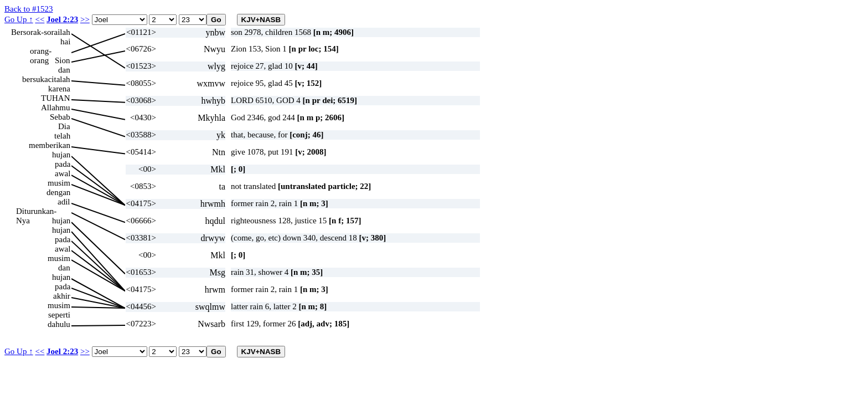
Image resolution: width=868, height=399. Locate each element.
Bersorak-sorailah (41, 32)
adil (64, 202)
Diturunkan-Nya (36, 211)
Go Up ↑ (19, 19)
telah (62, 136)
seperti (59, 315)
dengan (58, 192)
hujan (61, 155)
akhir (62, 296)
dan (64, 70)
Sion (63, 60)
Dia (64, 126)
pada (63, 164)
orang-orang (41, 51)
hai (65, 42)
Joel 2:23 (62, 19)
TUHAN (56, 98)
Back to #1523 (29, 9)
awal (63, 173)
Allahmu (56, 108)
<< (40, 19)
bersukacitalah (46, 79)
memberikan (50, 145)
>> (85, 19)
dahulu (59, 324)
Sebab (60, 117)
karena (59, 89)
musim (59, 183)
